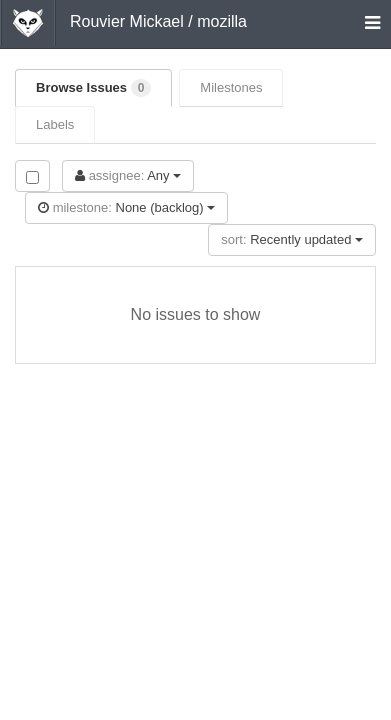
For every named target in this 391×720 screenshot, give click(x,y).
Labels (55, 124)
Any (128, 175)
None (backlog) (126, 207)
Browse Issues (93, 88)
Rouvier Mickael (127, 21)
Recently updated (292, 239)
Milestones (231, 87)
